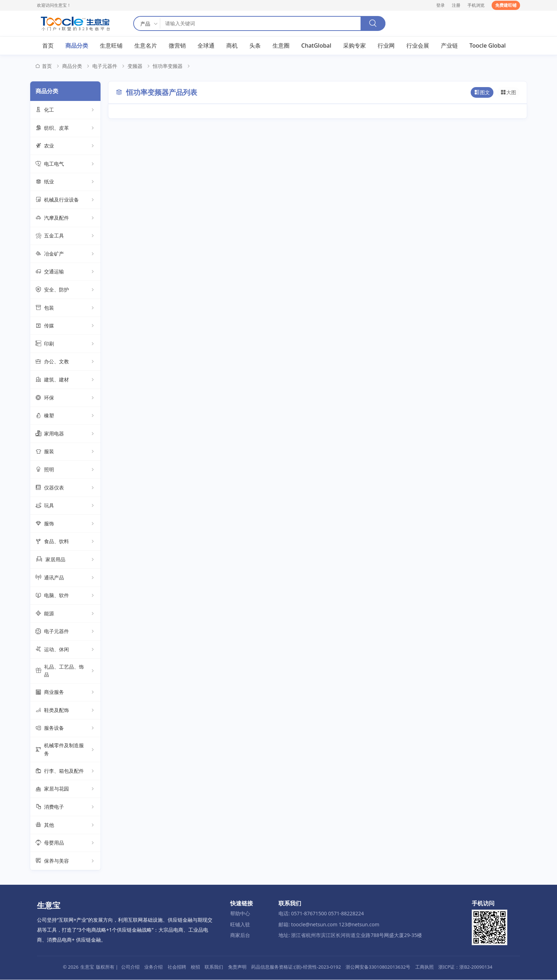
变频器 (135, 67)
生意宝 (87, 967)
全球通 (206, 46)
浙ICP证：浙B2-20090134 (465, 967)
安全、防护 (65, 290)
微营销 (177, 46)
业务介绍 (153, 967)
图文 (482, 93)
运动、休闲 (65, 650)
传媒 (65, 326)
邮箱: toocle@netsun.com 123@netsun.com (329, 925)
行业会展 (418, 46)
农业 (65, 146)
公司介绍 (130, 967)
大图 (508, 93)
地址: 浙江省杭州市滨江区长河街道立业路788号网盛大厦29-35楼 (350, 935)
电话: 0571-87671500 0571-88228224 (321, 914)
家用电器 (65, 434)
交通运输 (65, 272)
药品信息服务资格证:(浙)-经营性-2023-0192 (296, 967)
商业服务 (65, 693)
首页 (48, 46)
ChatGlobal (316, 46)
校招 (195, 967)
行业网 (386, 46)
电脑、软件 (65, 596)
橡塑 (65, 416)
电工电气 (65, 164)
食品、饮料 (65, 542)
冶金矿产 (65, 254)
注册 (456, 5)
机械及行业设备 (65, 200)
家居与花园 (65, 789)
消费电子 (65, 808)
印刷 (65, 344)
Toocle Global (488, 46)
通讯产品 (65, 578)
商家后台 (240, 935)
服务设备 (65, 729)
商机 (232, 46)
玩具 (65, 506)
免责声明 (237, 967)
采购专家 (355, 46)
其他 (65, 825)
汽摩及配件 (65, 218)
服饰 (65, 524)
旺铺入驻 (240, 925)
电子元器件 (105, 67)
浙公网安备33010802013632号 (378, 967)
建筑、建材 (65, 380)
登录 (440, 5)
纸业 (65, 182)
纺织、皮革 (65, 128)
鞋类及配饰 (65, 711)
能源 (65, 614)
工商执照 (424, 967)
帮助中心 (240, 914)
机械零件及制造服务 (65, 750)
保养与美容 (65, 861)
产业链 (449, 46)
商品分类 (77, 46)
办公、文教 (65, 362)
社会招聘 (177, 967)
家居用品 (65, 560)
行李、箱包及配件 (65, 771)
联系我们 (214, 967)
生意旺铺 (111, 46)
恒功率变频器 (168, 67)
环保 (65, 398)
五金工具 (65, 236)
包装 (65, 308)
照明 (65, 470)
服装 (65, 452)
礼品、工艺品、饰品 (65, 671)
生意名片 (146, 46)
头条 (255, 46)
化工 (65, 111)
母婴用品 (65, 844)
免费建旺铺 (506, 5)
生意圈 (281, 46)
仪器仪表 (65, 488)
